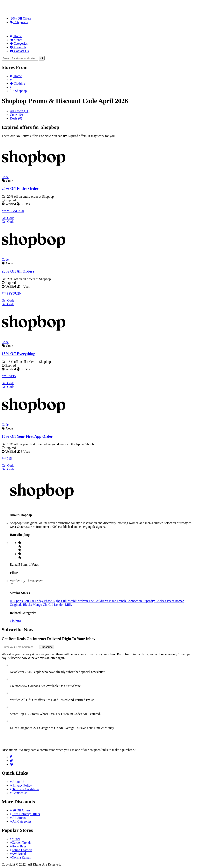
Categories (19, 22)
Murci (15, 839)
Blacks (28, 605)
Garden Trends (21, 843)
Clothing (17, 83)
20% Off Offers (21, 18)
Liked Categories (21, 728)
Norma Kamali (21, 857)
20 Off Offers (20, 810)
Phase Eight (52, 601)
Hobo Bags (18, 846)
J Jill (64, 601)
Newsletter (17, 672)
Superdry (149, 601)
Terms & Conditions (25, 789)
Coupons (16, 686)
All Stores (18, 818)
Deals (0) (16, 118)
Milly (69, 605)
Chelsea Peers (165, 601)
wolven (83, 601)
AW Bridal (18, 854)
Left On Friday (34, 601)
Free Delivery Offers (25, 814)
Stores (16, 40)
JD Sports (17, 601)
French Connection (130, 601)
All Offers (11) (20, 111)
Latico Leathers (21, 850)
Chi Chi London (54, 605)
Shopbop (18, 91)
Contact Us (19, 51)
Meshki (73, 601)
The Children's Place (103, 601)
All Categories (21, 821)
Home (16, 36)
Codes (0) (16, 115)
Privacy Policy (21, 785)
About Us (18, 47)
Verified (15, 700)
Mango (38, 605)
